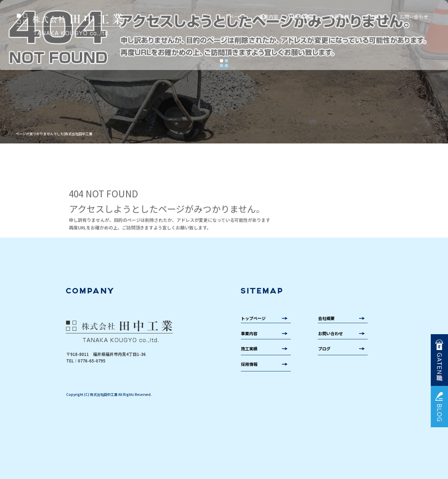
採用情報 (339, 17)
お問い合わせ (414, 17)
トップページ (231, 17)
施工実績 (304, 17)
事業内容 (268, 17)
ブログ (324, 348)
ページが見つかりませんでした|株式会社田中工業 (54, 134)
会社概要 (375, 17)
